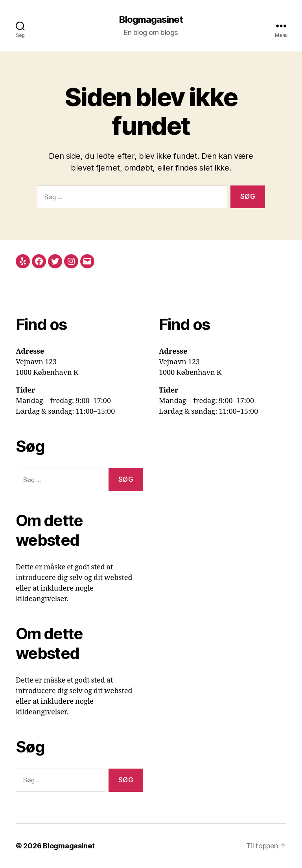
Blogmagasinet (151, 20)
